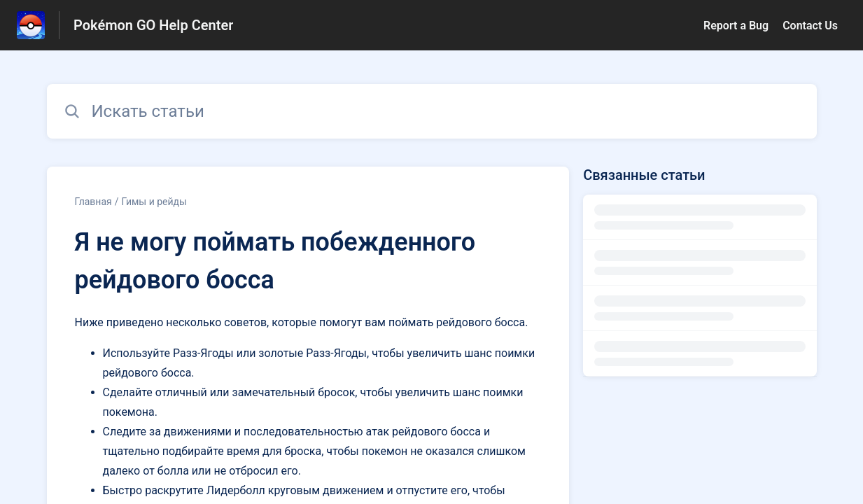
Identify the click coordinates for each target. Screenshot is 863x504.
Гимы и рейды (154, 202)
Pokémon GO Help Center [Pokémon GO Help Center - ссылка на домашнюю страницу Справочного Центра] (153, 25)
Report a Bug (736, 26)
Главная (93, 202)
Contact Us (810, 26)
